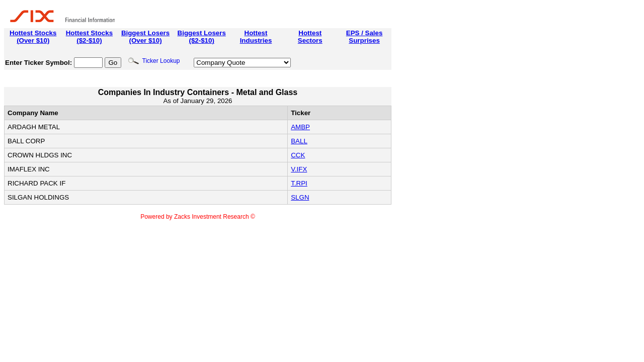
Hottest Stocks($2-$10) (89, 37)
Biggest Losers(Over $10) (145, 37)
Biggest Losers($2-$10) (202, 37)
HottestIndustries (256, 37)
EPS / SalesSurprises (365, 37)
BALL (299, 141)
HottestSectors (310, 37)
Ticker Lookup (154, 61)
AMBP (300, 127)
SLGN (300, 197)
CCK (298, 155)
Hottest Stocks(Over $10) (33, 37)
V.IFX (299, 169)
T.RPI (299, 183)
